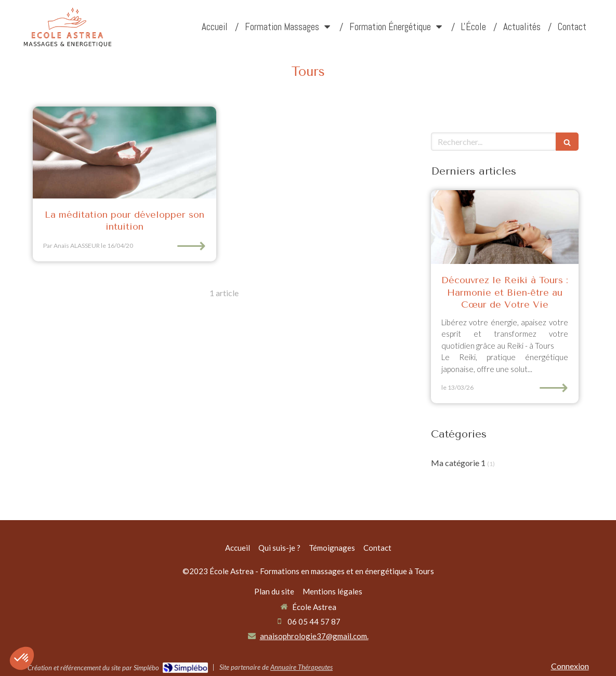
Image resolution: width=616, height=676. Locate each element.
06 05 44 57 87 (314, 621)
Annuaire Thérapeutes (302, 667)
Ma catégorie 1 (458, 463)
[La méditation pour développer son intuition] (124, 153)
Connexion (570, 666)
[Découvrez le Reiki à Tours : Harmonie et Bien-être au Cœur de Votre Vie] (505, 227)
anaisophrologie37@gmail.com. (314, 636)
